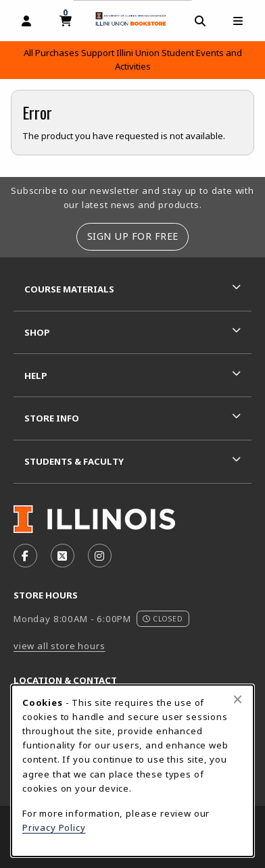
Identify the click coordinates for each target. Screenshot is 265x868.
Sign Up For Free (133, 236)
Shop (37, 332)
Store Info (52, 418)
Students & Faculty (74, 461)
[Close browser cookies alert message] (238, 699)
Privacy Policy (54, 827)
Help (36, 376)
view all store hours (59, 646)
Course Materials (69, 289)
